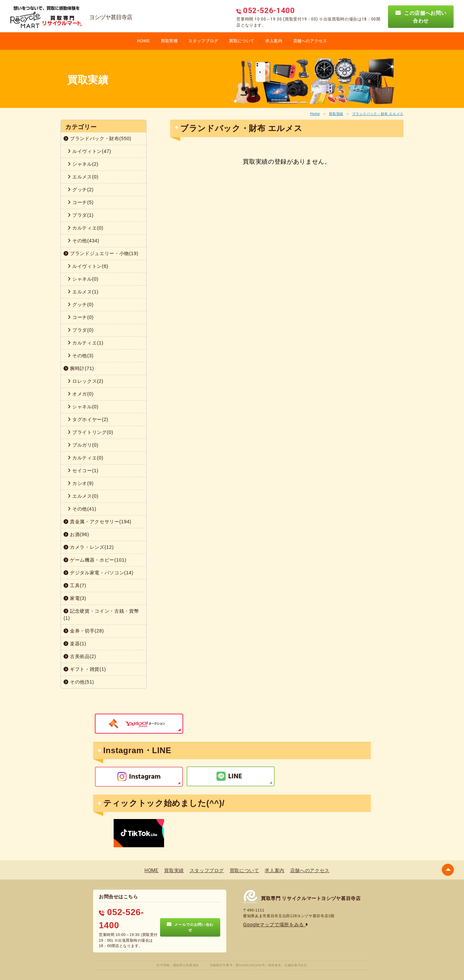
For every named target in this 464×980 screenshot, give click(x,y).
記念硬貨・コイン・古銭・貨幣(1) (101, 615)
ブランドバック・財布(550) (98, 138)
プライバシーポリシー (181, 964)
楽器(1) (75, 644)
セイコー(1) (83, 471)
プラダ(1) (81, 215)
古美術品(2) (80, 656)
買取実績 (336, 114)
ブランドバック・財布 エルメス (378, 114)
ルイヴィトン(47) (89, 151)
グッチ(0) (81, 304)
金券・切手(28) (84, 631)
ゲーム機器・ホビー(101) (95, 560)
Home (315, 114)
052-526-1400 (123, 909)
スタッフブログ (203, 41)
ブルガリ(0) (83, 445)
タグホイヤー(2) (88, 419)
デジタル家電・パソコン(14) (99, 573)
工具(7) (75, 585)
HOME (143, 41)
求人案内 (274, 41)
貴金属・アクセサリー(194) (98, 522)
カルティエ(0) (86, 228)
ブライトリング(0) (90, 432)
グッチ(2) (81, 190)
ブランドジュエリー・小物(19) (101, 253)
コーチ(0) (81, 317)
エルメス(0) (83, 177)
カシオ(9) (81, 483)
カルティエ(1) (86, 343)
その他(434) (83, 241)
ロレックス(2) (86, 381)
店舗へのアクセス (310, 41)
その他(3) (81, 356)
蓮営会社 (208, 964)
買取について (242, 41)
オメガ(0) (81, 394)
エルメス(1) (83, 292)
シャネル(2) (83, 164)
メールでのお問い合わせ (190, 917)
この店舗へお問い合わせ (421, 17)
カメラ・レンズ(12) (89, 547)
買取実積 (169, 41)
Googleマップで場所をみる (269, 923)
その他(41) (82, 509)
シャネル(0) (83, 279)
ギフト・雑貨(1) (85, 669)
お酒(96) (76, 534)
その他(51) (79, 682)
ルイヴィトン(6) (88, 266)
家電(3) (75, 598)
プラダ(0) (81, 330)
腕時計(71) (79, 368)
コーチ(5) (81, 202)
